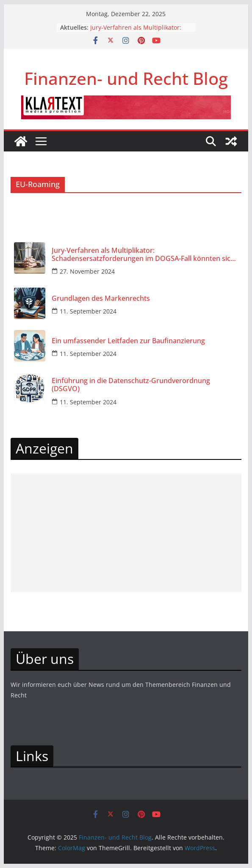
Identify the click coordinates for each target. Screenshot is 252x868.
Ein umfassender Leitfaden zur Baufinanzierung (128, 341)
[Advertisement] (126, 533)
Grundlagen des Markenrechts (101, 298)
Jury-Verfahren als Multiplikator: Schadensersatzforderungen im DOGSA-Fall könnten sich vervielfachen (143, 255)
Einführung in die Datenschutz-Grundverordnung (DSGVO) (131, 385)
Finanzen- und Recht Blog (126, 78)
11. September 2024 (88, 311)
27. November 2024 (87, 271)
